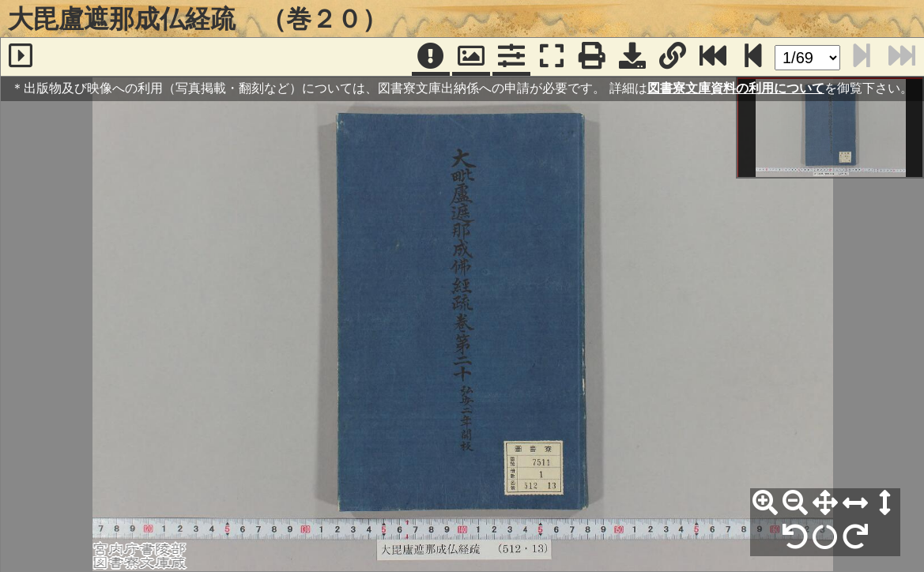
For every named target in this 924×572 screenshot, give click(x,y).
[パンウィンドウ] (471, 57)
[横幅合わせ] (855, 503)
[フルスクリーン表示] (552, 57)
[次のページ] (753, 57)
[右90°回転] (855, 537)
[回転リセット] (825, 537)
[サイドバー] (21, 57)
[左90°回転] (795, 537)
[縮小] (795, 503)
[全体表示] (825, 503)
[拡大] (765, 503)
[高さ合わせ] (885, 503)
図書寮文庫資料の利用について (736, 88)
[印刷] (592, 57)
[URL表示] (673, 57)
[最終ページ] (713, 57)
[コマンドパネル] (511, 57)
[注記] (431, 57)
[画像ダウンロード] (632, 57)
